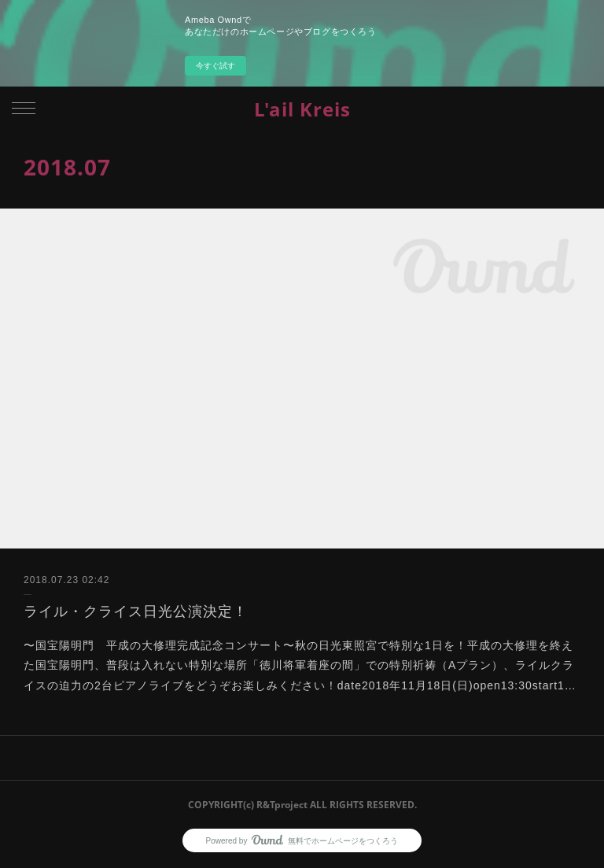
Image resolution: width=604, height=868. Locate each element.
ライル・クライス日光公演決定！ (136, 611)
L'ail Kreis (302, 109)
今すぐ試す (215, 66)
